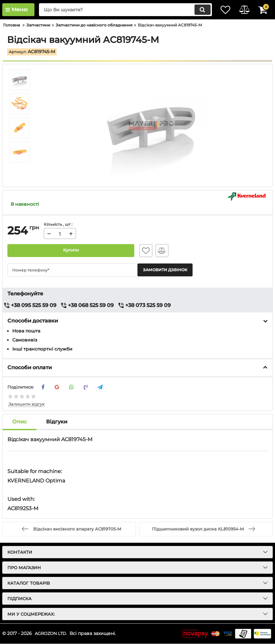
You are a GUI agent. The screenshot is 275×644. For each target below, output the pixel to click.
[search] (120, 10)
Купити (71, 251)
